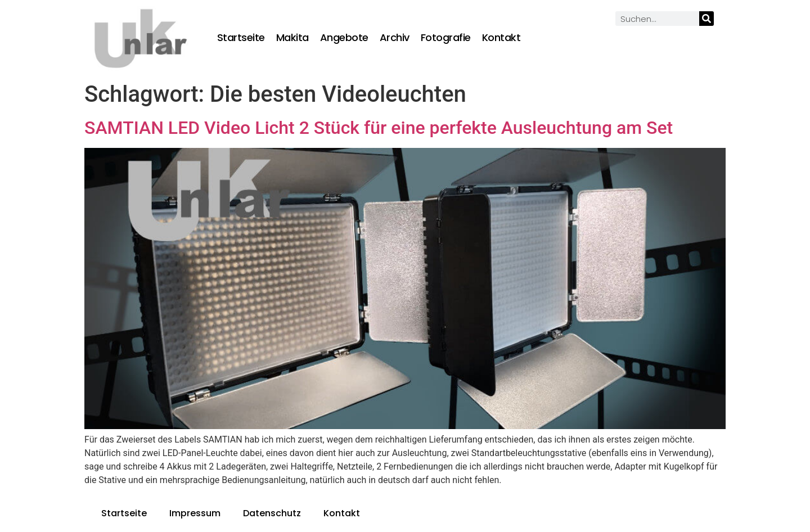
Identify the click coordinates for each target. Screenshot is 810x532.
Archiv (395, 38)
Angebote (344, 38)
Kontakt (501, 38)
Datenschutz (272, 513)
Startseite (241, 38)
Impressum (195, 513)
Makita (292, 38)
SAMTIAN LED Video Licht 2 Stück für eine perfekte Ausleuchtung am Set (379, 128)
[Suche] (706, 19)
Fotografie (446, 38)
